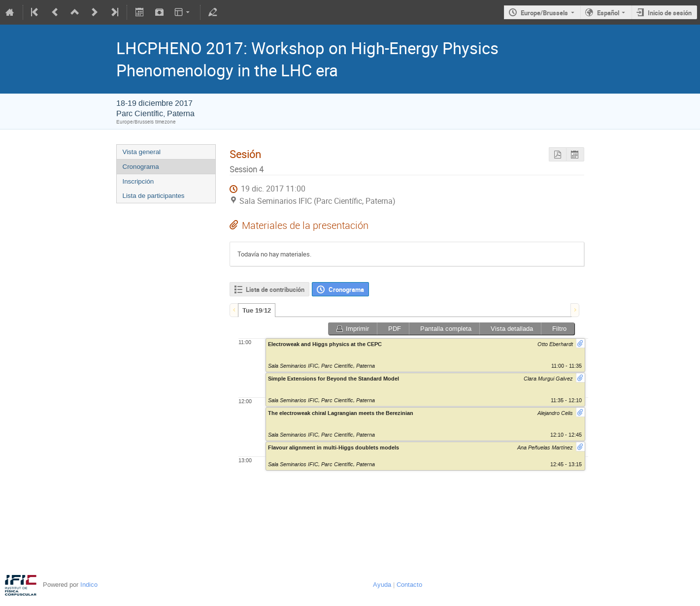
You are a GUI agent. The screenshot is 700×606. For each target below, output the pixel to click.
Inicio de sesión (670, 13)
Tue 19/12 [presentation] (257, 311)
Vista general (142, 152)
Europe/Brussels (544, 13)
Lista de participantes (154, 196)
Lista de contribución (275, 289)
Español (608, 13)
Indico (89, 585)
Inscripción (138, 181)
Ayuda (382, 585)
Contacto (409, 585)
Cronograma (141, 167)
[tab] (257, 310)
